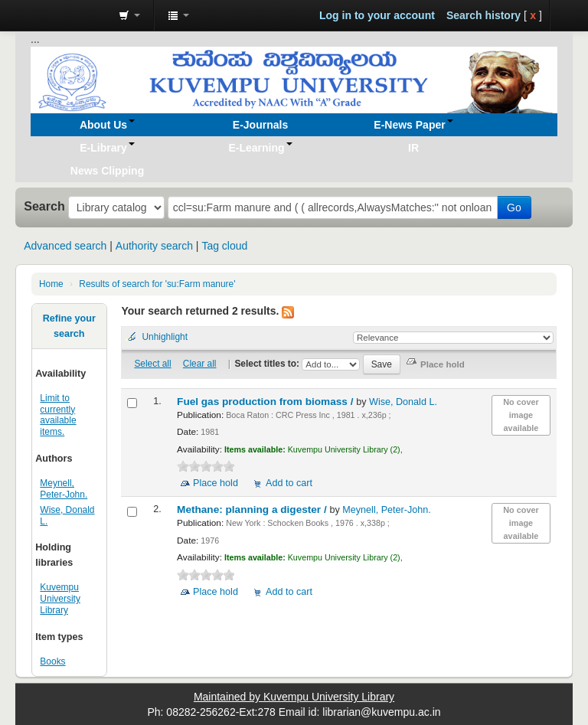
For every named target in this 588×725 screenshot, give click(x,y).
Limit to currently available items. (58, 415)
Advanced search (65, 246)
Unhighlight (165, 337)
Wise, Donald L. (403, 402)
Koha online (69, 15)
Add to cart (289, 483)
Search (44, 206)
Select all (152, 364)
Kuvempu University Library (60, 599)
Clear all (200, 364)
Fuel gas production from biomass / (266, 402)
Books (52, 661)
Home (51, 284)
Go (514, 207)
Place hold (216, 483)
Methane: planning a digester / (253, 509)
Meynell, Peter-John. (64, 489)
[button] (129, 15)
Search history (483, 15)
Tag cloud (224, 246)
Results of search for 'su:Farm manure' (157, 284)
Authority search (154, 246)
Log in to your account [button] (377, 15)
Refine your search (69, 326)
